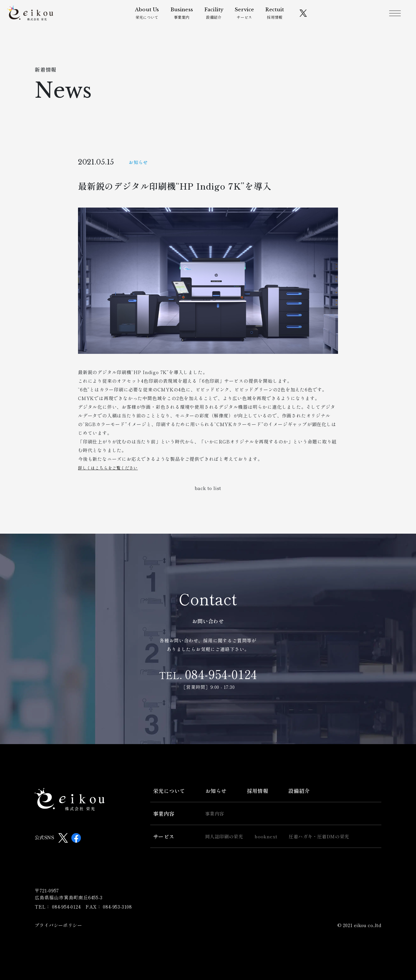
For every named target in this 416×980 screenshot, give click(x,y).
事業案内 (185, 15)
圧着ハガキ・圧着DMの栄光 (319, 836)
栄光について (150, 15)
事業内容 (164, 813)
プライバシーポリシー (58, 925)
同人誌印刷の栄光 (224, 836)
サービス (247, 15)
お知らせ (216, 791)
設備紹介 (217, 15)
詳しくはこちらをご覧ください (112, 467)
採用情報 (278, 15)
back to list (208, 488)
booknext (266, 836)
